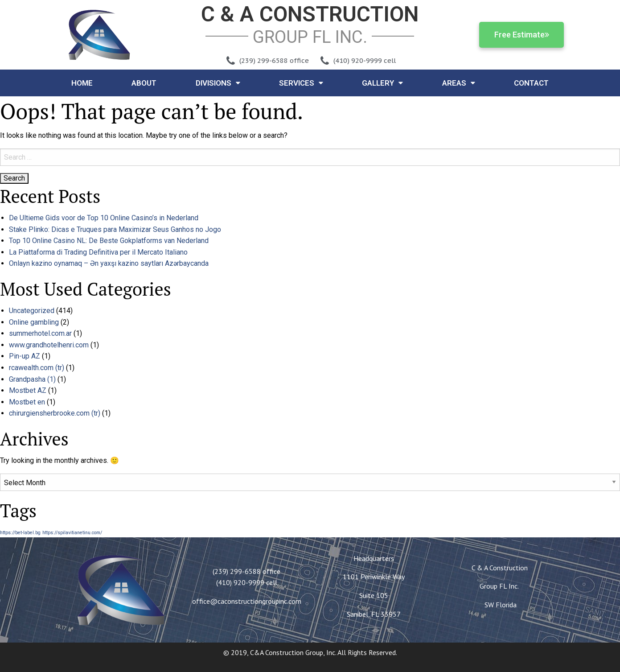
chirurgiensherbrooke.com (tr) (55, 413)
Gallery (382, 83)
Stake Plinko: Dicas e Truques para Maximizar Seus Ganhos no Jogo (115, 229)
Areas (459, 83)
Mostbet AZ (28, 390)
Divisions (218, 83)
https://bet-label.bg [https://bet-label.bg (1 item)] (20, 533)
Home (82, 83)
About (144, 83)
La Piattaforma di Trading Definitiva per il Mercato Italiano (98, 252)
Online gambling (34, 322)
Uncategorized (32, 311)
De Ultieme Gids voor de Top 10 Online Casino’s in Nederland (104, 218)
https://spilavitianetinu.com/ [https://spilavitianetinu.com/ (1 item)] (72, 533)
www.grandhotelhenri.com (49, 345)
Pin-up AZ (25, 356)
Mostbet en (27, 402)
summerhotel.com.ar (40, 333)
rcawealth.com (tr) (37, 368)
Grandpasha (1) (32, 379)
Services (301, 83)
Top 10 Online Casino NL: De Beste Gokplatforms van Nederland (109, 241)
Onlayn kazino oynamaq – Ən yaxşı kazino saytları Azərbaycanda (109, 263)
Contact (531, 83)
